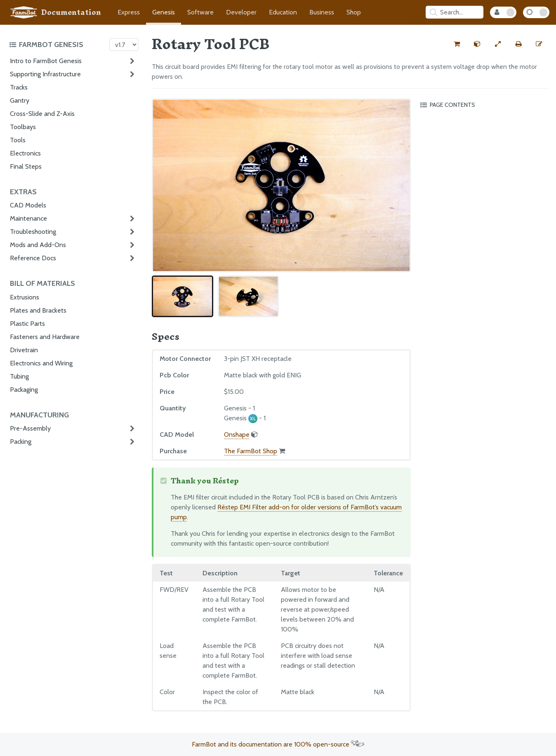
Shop (354, 12)
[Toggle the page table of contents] (483, 105)
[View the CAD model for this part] (477, 44)
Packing (21, 442)
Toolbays (23, 127)
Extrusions (25, 297)
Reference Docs (33, 258)
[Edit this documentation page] (539, 44)
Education (283, 12)
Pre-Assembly (30, 428)
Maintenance (28, 218)
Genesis (164, 12)
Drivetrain (24, 350)
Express (129, 12)
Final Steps (26, 166)
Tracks (19, 87)
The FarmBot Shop (251, 451)
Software (200, 12)
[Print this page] (518, 44)
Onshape (237, 435)
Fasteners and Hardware (45, 337)
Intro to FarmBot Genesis (46, 61)
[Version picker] (124, 45)
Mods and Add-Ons (38, 245)
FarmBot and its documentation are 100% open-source (278, 744)
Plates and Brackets (38, 310)
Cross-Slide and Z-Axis (42, 114)
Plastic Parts (27, 324)
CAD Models (28, 205)
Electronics (25, 153)
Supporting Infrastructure (45, 74)
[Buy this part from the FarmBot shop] (457, 44)
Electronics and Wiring (41, 363)
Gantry (20, 100)
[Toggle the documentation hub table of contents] (57, 45)
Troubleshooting (33, 232)
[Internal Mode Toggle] (503, 12)
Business (322, 12)
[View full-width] (498, 44)
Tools (18, 140)
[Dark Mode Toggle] (536, 12)
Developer (241, 12)
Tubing (19, 376)
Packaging (24, 390)
